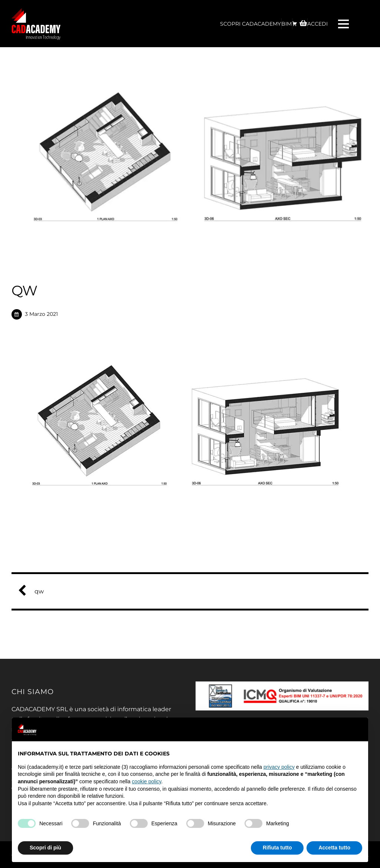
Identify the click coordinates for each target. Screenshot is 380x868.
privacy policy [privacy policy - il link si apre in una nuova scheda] (279, 767)
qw (34, 591)
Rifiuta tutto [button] (277, 848)
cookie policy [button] (146, 781)
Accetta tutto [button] (334, 848)
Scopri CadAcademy (250, 24)
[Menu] (344, 24)
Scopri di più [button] (45, 848)
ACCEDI (317, 24)
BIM (286, 24)
